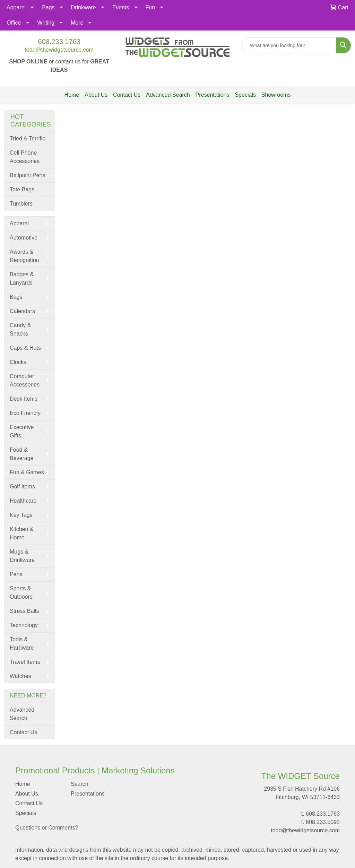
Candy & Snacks (20, 329)
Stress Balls (24, 611)
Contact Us (127, 95)
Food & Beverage (22, 454)
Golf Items (22, 487)
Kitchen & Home (21, 533)
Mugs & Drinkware (22, 556)
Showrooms (276, 95)
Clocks (18, 362)
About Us (96, 95)
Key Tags (21, 515)
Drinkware (84, 7)
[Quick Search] (289, 45)
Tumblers (21, 204)
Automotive (24, 238)
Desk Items (24, 399)
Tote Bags (22, 189)
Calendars (22, 311)
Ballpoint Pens (27, 175)
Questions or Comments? (47, 828)
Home (72, 95)
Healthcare (23, 501)
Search (80, 784)
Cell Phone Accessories (25, 157)
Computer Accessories (25, 380)
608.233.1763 (59, 42)
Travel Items (25, 662)
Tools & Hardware (22, 644)
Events (121, 7)
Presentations (213, 95)
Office (14, 23)
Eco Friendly (25, 413)
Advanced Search (168, 95)
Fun (150, 7)
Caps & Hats (25, 348)
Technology (24, 625)
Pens (16, 574)
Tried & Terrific (27, 138)
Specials (245, 95)
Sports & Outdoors (21, 593)
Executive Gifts (22, 431)
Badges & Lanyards (22, 279)
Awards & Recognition (24, 256)
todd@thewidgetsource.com (59, 50)
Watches (20, 676)
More (77, 23)
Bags (48, 7)
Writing (46, 23)
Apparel (16, 7)
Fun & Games (27, 472)
